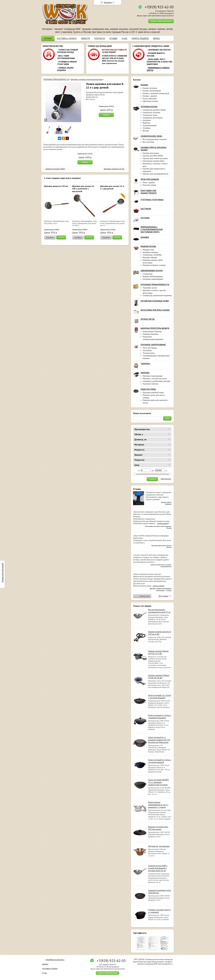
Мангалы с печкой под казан (155, 379)
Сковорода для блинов (153, 118)
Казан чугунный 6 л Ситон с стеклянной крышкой (160, 717)
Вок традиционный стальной (155, 139)
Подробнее (50, 237)
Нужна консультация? (2, 573)
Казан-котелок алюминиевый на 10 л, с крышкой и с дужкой (158, 805)
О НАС (125, 38)
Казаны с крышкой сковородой (156, 93)
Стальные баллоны (150, 334)
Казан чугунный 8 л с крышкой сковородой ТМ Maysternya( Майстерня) (159, 740)
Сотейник (147, 128)
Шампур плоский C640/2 (55, 169)
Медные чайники (150, 257)
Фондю (146, 131)
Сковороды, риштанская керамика (157, 295)
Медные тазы (148, 250)
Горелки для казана (151, 153)
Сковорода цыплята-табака (154, 110)
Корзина (108, 2)
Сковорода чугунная (151, 112)
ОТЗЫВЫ (113, 38)
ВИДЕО (157, 38)
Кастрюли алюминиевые (153, 279)
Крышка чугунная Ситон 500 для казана (158, 828)
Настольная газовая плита (153, 161)
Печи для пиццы (150, 348)
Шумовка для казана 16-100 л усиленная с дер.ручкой (83, 189)
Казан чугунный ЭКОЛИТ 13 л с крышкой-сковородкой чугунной (159, 782)
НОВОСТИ (86, 38)
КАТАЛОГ (48, 38)
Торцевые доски (150, 288)
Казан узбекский (150, 99)
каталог (45, 964)
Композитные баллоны (152, 331)
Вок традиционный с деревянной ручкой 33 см (159, 611)
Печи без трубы (149, 185)
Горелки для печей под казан (155, 158)
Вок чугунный (148, 142)
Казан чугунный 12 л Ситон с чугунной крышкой (160, 697)
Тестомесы (147, 350)
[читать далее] (163, 523)
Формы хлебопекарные (153, 276)
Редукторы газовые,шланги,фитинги (153, 338)
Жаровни (146, 123)
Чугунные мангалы (150, 384)
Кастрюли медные (150, 252)
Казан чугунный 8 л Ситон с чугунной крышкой (160, 761)
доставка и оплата (50, 968)
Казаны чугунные (150, 88)
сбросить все (166, 479)
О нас (45, 973)
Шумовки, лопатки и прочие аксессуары (87, 79)
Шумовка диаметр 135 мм (114, 169)
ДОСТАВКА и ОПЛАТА (67, 38)
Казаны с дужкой (150, 96)
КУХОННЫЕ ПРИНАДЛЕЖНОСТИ (56, 79)
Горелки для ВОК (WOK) (153, 156)
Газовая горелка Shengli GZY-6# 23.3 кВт (158, 652)
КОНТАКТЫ (100, 38)
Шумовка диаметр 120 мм (56, 186)
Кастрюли (147, 120)
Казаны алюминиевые (152, 91)
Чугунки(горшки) (150, 125)
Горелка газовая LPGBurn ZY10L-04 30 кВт (159, 677)
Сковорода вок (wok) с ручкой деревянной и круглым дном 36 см (158, 868)
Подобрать (152, 479)
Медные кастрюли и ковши (154, 265)
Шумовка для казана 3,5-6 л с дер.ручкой (112, 187)
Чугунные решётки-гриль (153, 392)
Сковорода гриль (150, 115)
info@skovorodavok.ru (55, 960)
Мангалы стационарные (153, 376)
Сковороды (148, 274)
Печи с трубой (149, 182)
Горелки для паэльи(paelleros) (155, 174)
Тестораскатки (149, 353)
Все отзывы (163, 596)
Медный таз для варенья (159, 846)
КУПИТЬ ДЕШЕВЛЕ (140, 38)
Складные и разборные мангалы (156, 381)
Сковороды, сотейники (152, 255)
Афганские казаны (150, 101)
